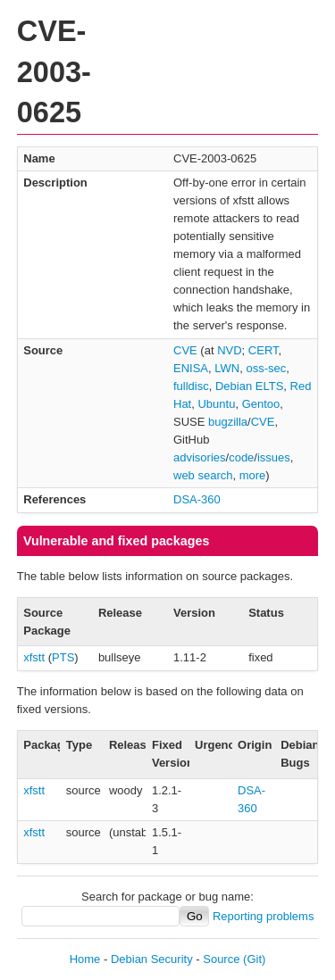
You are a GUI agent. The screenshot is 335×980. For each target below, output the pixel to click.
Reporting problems (263, 916)
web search (203, 475)
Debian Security (152, 959)
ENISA (191, 368)
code (241, 457)
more (253, 475)
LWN (227, 368)
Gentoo (261, 404)
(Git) (254, 959)
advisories (200, 457)
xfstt (34, 657)
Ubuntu (216, 404)
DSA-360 (197, 499)
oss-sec (266, 368)
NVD (229, 350)
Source (221, 959)
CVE (185, 350)
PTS (63, 657)
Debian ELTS (249, 386)
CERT (264, 350)
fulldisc (191, 386)
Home (85, 959)
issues (274, 457)
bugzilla (228, 422)
